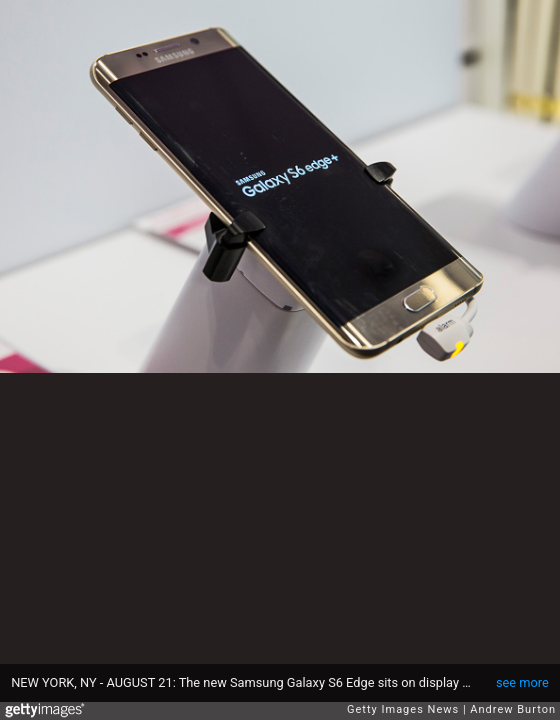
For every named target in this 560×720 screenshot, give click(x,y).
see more (522, 682)
